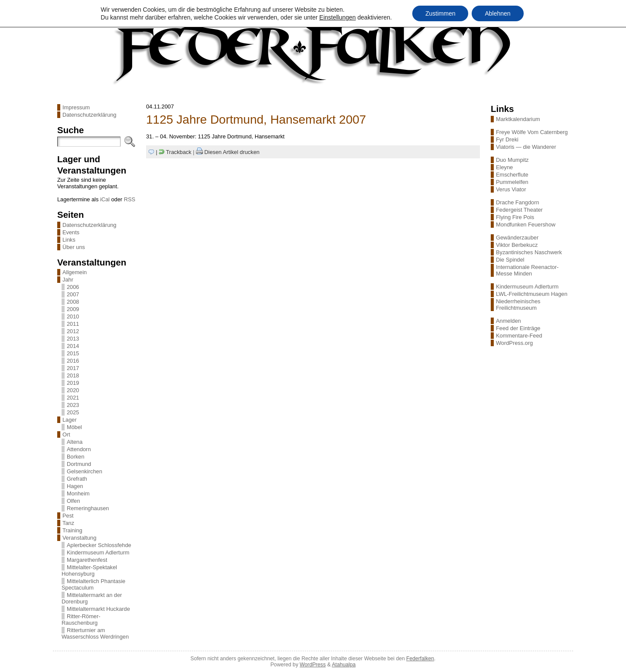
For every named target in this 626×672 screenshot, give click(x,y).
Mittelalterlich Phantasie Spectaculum (93, 584)
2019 (73, 383)
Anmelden (509, 321)
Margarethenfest (87, 560)
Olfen (73, 501)
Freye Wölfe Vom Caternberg (532, 132)
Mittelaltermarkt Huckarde (98, 609)
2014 (73, 346)
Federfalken (420, 659)
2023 (73, 405)
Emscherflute (512, 175)
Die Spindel (510, 260)
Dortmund (79, 464)
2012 (73, 331)
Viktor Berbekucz (517, 245)
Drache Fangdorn (518, 202)
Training (72, 530)
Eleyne (504, 167)
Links (69, 240)
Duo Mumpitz (512, 160)
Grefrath (77, 479)
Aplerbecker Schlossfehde (99, 545)
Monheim (78, 493)
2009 (73, 309)
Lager (70, 420)
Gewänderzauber (517, 238)
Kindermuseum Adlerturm (98, 552)
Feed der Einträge (518, 328)
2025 (73, 412)
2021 (73, 398)
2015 (73, 353)
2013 (73, 339)
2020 (73, 390)
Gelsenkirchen (85, 471)
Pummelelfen (512, 182)
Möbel (74, 427)
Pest (68, 516)
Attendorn (79, 449)
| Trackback (174, 152)
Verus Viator (511, 189)
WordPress (313, 665)
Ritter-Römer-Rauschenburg (81, 620)
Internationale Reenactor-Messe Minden (527, 270)
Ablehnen (497, 13)
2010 (73, 316)
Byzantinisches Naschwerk (529, 252)
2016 (73, 361)
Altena (75, 442)
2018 (73, 375)
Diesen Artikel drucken (232, 152)
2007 (73, 294)
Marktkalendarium (518, 119)
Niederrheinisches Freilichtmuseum (518, 305)
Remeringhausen (88, 508)
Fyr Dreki (507, 139)
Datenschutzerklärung (89, 115)
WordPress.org (514, 343)
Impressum (76, 107)
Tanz (68, 523)
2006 (73, 287)
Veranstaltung (79, 538)
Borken (76, 457)
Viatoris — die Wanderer (526, 147)
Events (71, 232)
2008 (73, 302)
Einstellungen (338, 17)
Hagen (75, 486)
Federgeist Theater (519, 210)
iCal (105, 199)
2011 (73, 324)
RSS (130, 199)
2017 (73, 368)
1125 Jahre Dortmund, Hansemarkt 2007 (256, 120)
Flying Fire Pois (515, 217)
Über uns (74, 247)
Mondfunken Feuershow (526, 225)
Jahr (68, 280)
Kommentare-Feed (519, 336)
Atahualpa (344, 665)
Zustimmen (440, 13)
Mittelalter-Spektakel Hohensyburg (89, 570)
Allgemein (75, 272)
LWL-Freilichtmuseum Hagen (532, 294)
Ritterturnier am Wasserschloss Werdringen (95, 633)
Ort (66, 434)
